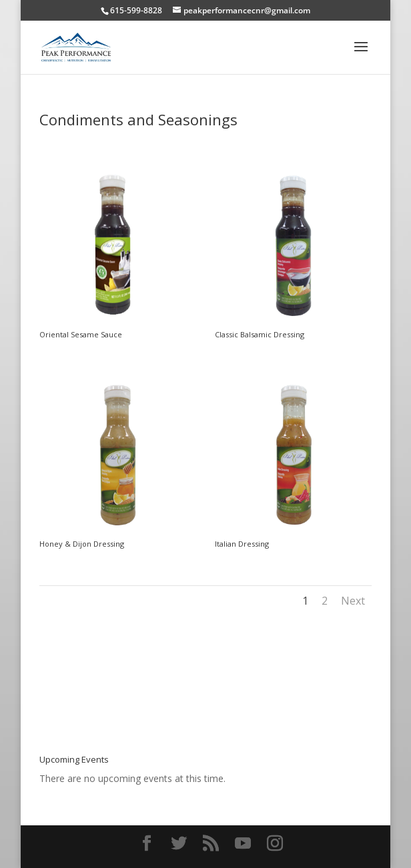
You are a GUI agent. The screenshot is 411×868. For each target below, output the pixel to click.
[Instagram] (275, 844)
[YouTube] (243, 844)
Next (353, 601)
